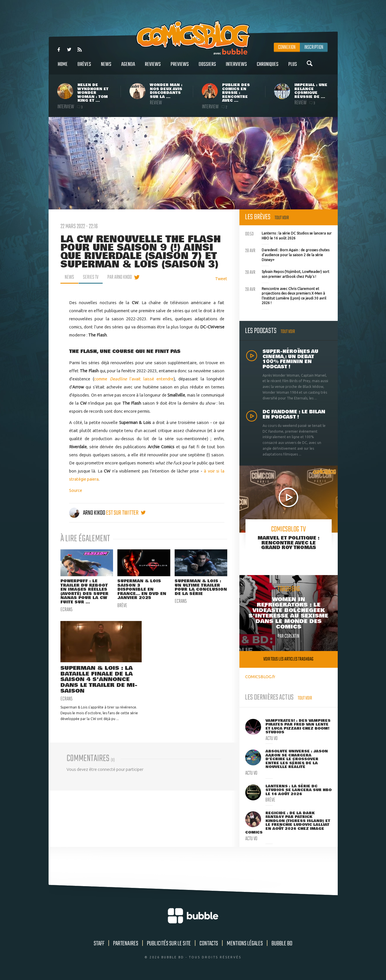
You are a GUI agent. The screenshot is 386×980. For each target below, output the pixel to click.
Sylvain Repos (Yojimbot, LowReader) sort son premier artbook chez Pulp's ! (287, 274)
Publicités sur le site (169, 944)
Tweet (221, 279)
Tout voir (282, 218)
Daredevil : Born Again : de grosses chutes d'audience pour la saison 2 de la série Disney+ (287, 254)
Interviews (236, 67)
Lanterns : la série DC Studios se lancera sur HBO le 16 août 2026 (288, 235)
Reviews (153, 67)
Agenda (128, 67)
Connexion (287, 47)
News (106, 67)
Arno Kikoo (88, 513)
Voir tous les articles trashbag (288, 659)
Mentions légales (245, 944)
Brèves (84, 67)
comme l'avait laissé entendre (134, 379)
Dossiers (207, 67)
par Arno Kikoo (120, 277)
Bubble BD (282, 944)
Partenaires (126, 944)
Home (63, 67)
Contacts (209, 944)
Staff (99, 944)
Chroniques (268, 67)
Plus (293, 67)
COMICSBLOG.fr (260, 677)
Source (76, 490)
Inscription (314, 47)
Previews (180, 67)
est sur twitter (126, 513)
